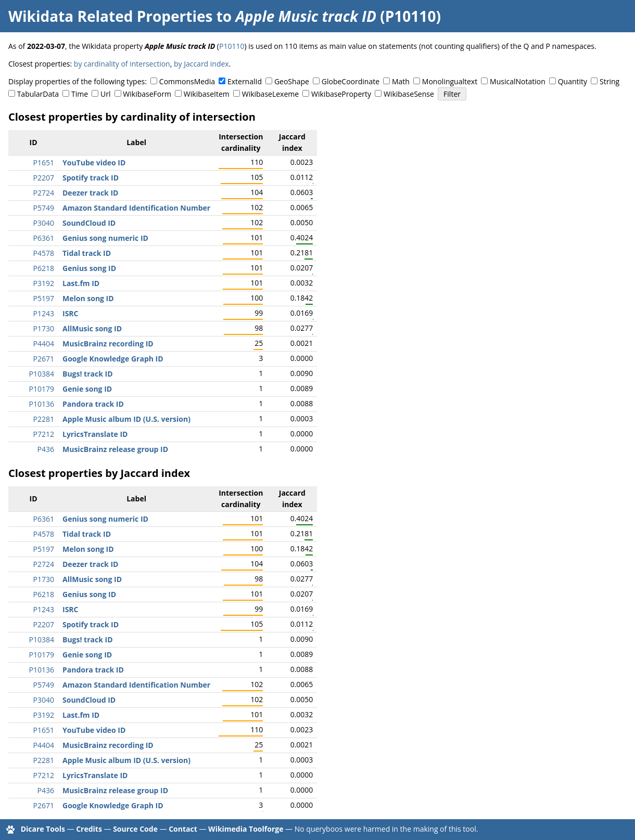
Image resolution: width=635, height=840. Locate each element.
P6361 (44, 238)
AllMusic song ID (92, 328)
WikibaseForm (147, 94)
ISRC (71, 313)
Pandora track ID (93, 404)
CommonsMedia (187, 81)
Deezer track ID (90, 193)
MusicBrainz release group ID (115, 449)
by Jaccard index (201, 64)
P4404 (44, 344)
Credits (89, 829)
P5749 (44, 208)
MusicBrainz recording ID (108, 344)
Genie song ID (87, 389)
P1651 (44, 163)
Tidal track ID (87, 253)
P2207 (44, 178)
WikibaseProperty (341, 94)
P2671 (44, 359)
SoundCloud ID (89, 223)
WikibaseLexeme (270, 94)
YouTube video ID (94, 163)
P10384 (42, 374)
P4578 (44, 253)
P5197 (44, 298)
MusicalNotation (518, 81)
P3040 (44, 223)
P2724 (44, 193)
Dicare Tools (43, 829)
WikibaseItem (207, 94)
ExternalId (245, 81)
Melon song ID (88, 298)
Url (105, 94)
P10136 (42, 404)
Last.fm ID (81, 283)
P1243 (44, 313)
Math (401, 81)
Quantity (573, 81)
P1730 (44, 328)
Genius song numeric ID (105, 238)
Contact (183, 829)
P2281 (44, 419)
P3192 (44, 283)
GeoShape (292, 81)
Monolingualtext (450, 81)
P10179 (42, 389)
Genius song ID (89, 268)
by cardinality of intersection (122, 64)
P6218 (44, 268)
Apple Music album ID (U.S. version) (126, 419)
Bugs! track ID (88, 374)
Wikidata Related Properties (110, 16)
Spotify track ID (91, 178)
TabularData (38, 94)
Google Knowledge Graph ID (113, 359)
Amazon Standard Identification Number (136, 208)
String (609, 81)
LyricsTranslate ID (95, 434)
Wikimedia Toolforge (246, 829)
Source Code (135, 829)
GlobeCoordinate (351, 81)
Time (80, 94)
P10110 (232, 46)
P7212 (44, 434)
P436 (46, 449)
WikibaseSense (409, 94)
